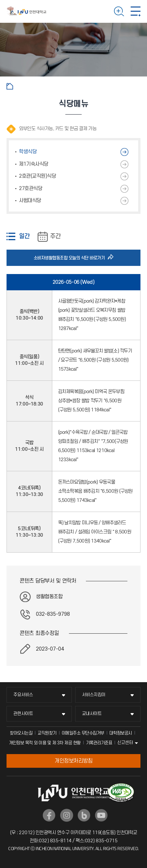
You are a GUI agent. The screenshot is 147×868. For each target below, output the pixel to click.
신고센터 (125, 743)
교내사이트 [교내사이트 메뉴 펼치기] (92, 714)
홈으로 (10, 86)
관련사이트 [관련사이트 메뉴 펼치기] (23, 714)
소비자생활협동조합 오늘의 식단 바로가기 (71, 258)
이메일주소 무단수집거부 (83, 733)
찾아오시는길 (21, 733)
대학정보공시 (121, 733)
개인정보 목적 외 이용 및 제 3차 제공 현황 (45, 743)
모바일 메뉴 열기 (136, 11)
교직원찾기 (47, 733)
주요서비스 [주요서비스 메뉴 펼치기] (23, 695)
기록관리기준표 (99, 743)
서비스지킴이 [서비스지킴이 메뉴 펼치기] (94, 695)
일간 (24, 236)
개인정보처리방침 (73, 761)
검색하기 (119, 11)
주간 (55, 236)
